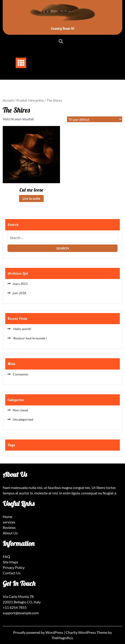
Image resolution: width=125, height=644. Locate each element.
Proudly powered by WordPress (39, 632)
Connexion (20, 374)
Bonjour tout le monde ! (30, 338)
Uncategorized (23, 419)
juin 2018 (19, 293)
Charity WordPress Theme (87, 632)
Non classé (20, 410)
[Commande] (95, 119)
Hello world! (22, 329)
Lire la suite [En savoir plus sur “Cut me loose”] (31, 198)
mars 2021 (20, 284)
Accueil (8, 100)
